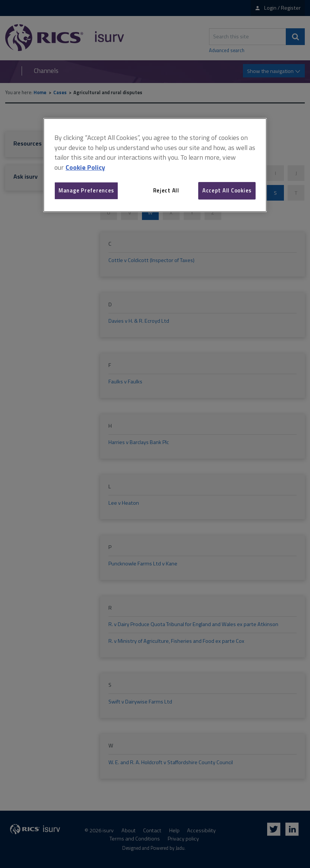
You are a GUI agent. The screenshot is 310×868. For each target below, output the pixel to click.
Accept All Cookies (227, 190)
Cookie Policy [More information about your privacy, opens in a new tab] (85, 167)
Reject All (166, 190)
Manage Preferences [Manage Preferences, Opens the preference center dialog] (86, 190)
